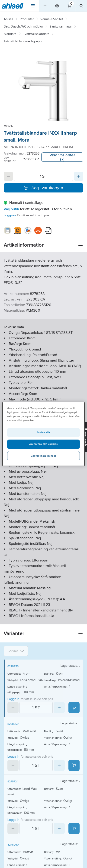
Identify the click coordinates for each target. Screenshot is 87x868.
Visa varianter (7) (62, 157)
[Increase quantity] (79, 176)
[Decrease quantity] (8, 176)
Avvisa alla (43, 432)
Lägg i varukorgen (43, 188)
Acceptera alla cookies (43, 444)
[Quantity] (43, 176)
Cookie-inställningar (43, 456)
